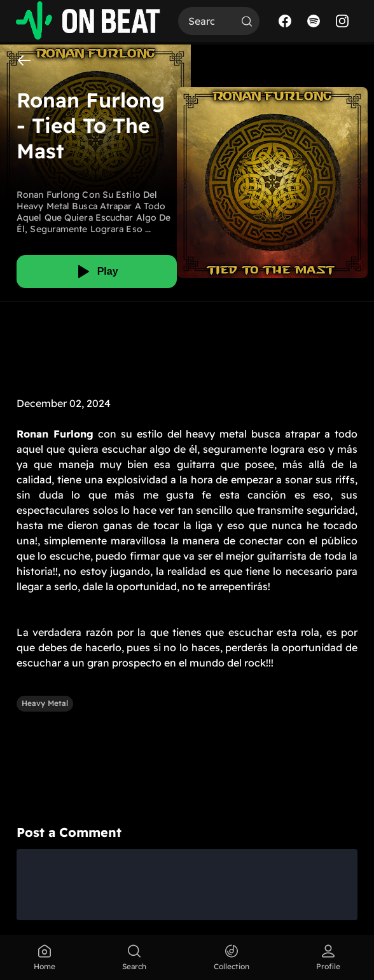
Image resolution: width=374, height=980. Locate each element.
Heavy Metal (45, 703)
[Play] (97, 272)
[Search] (206, 21)
